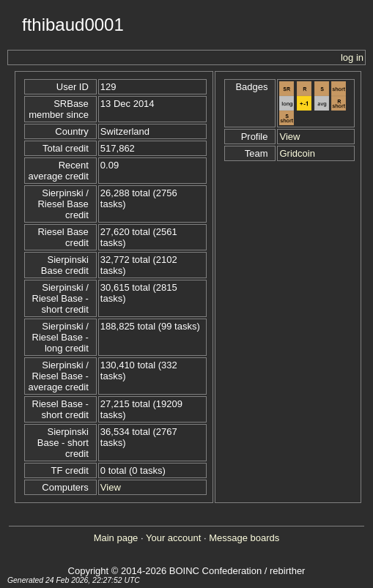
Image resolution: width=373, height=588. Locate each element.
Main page (116, 538)
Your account (173, 538)
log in (352, 57)
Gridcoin (297, 153)
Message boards (244, 538)
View (111, 487)
